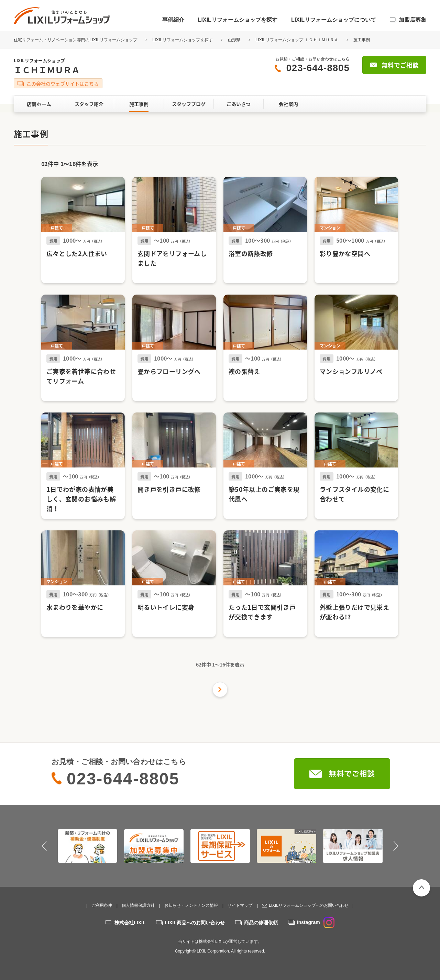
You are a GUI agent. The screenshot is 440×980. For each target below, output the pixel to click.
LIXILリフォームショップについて (334, 20)
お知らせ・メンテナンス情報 (191, 905)
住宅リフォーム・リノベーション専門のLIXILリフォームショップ (76, 40)
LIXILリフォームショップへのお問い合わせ (309, 905)
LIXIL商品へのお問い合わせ (195, 923)
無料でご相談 (400, 65)
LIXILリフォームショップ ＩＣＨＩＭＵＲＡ (297, 40)
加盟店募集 (412, 20)
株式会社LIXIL (130, 923)
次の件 (220, 690)
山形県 (234, 40)
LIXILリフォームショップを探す (238, 20)
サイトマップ (240, 905)
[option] (87, 846)
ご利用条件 (102, 905)
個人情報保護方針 (138, 905)
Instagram (316, 922)
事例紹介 (173, 20)
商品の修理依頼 (261, 923)
